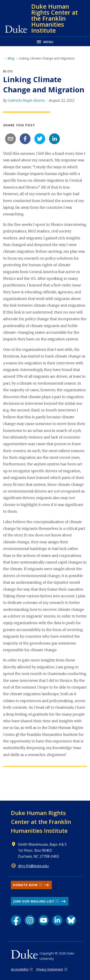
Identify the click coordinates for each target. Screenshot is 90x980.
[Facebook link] (16, 920)
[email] (10, 139)
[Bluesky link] (71, 920)
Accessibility (20, 969)
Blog (11, 58)
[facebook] (25, 139)
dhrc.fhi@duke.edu (33, 866)
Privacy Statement (50, 969)
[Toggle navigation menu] (45, 41)
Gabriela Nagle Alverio (27, 100)
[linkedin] (54, 139)
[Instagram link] (30, 920)
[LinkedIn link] (57, 920)
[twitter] (40, 139)
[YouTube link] (44, 920)
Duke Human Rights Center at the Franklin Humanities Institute (41, 822)
